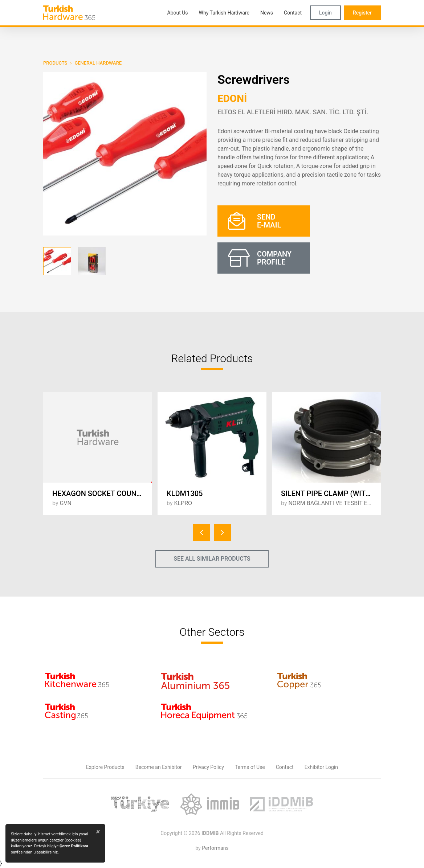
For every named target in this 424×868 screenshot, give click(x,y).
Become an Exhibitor (159, 767)
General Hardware (98, 63)
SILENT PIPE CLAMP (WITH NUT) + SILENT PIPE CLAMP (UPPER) (331, 494)
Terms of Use (250, 767)
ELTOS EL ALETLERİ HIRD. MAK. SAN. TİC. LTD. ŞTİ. (293, 112)
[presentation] (202, 533)
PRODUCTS (55, 63)
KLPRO (183, 503)
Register (362, 13)
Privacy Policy (208, 767)
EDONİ (232, 99)
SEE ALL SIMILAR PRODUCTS (212, 559)
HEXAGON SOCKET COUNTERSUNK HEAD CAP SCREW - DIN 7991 (102, 494)
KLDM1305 (185, 494)
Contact (285, 767)
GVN (66, 503)
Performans (215, 848)
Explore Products (105, 767)
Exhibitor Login (321, 767)
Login (325, 13)
